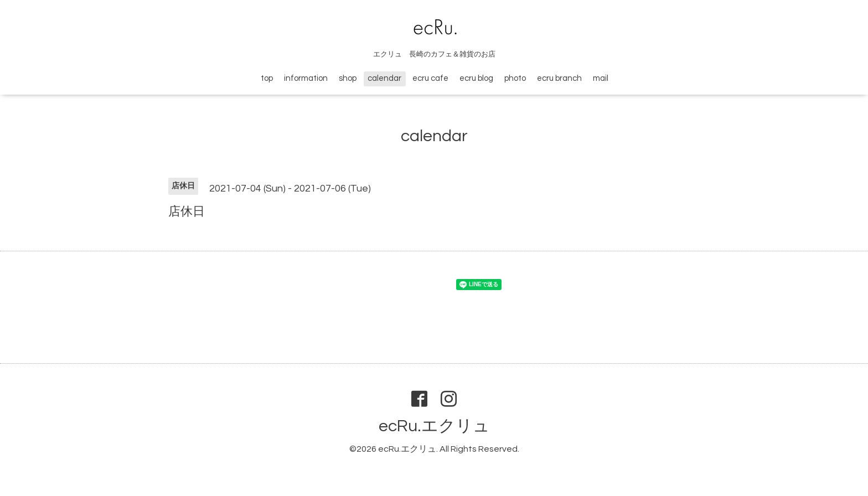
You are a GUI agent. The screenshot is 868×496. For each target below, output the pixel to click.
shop (348, 78)
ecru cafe (430, 78)
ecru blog (476, 78)
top (267, 78)
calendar (384, 78)
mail (601, 78)
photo (515, 78)
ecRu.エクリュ (434, 426)
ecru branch (559, 78)
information (306, 78)
